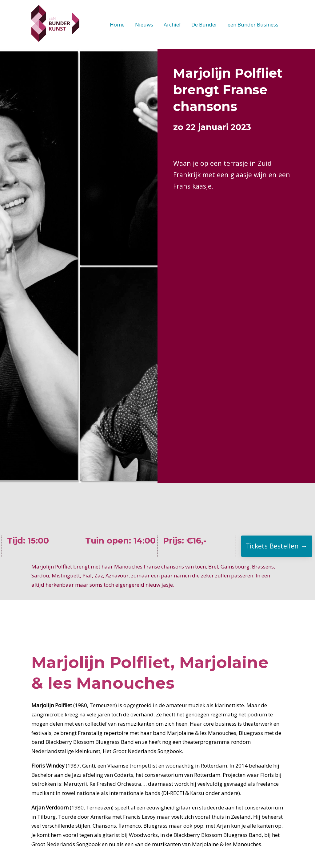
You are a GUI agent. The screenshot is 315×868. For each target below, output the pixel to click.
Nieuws (144, 24)
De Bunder (204, 24)
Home (117, 24)
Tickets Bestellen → (276, 546)
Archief (172, 24)
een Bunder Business (253, 24)
